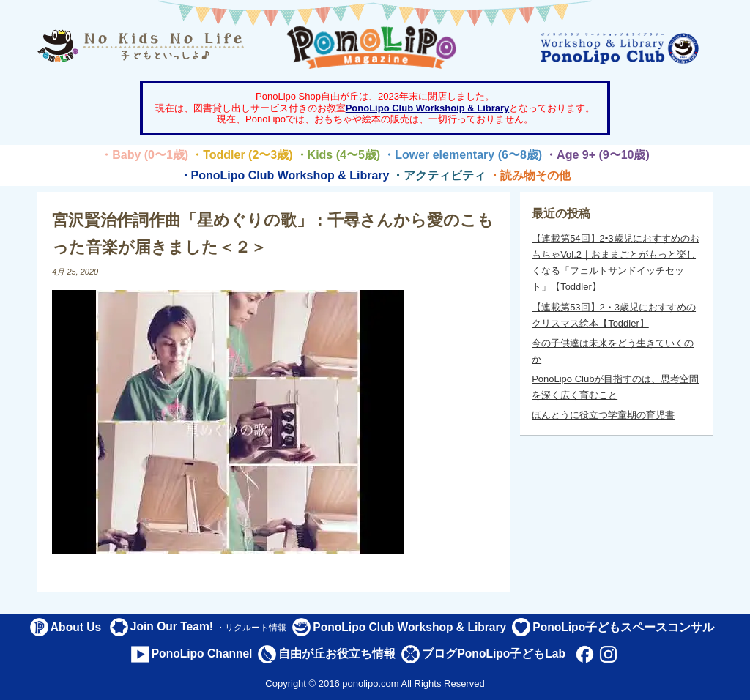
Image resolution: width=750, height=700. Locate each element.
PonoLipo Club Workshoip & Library (428, 108)
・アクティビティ (439, 175)
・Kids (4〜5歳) (338, 155)
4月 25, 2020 (75, 272)
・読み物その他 (530, 175)
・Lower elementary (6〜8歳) (463, 155)
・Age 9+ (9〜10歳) (597, 155)
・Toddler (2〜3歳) (242, 155)
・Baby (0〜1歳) (144, 155)
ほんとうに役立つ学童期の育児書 (603, 415)
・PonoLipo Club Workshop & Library (285, 175)
